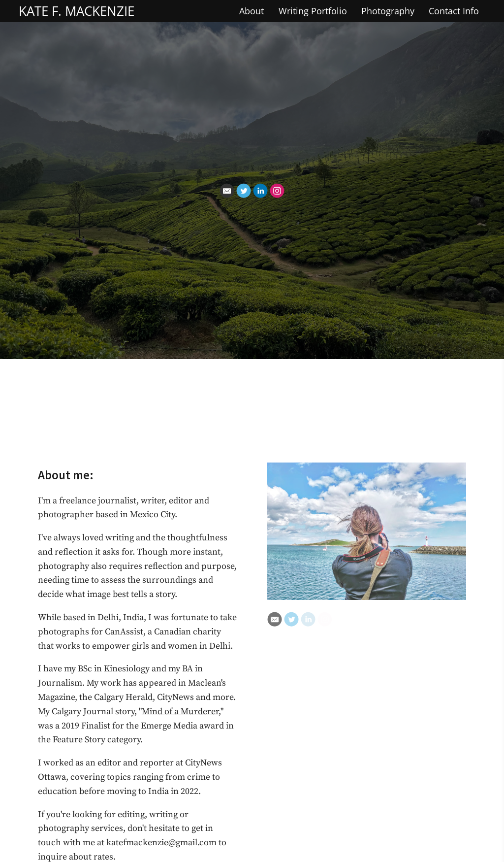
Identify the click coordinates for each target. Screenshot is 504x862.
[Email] (227, 191)
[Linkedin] (260, 191)
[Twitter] (244, 191)
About (252, 11)
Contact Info (454, 11)
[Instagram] (277, 191)
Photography (388, 11)
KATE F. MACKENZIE (77, 11)
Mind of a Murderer (180, 712)
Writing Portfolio (313, 11)
